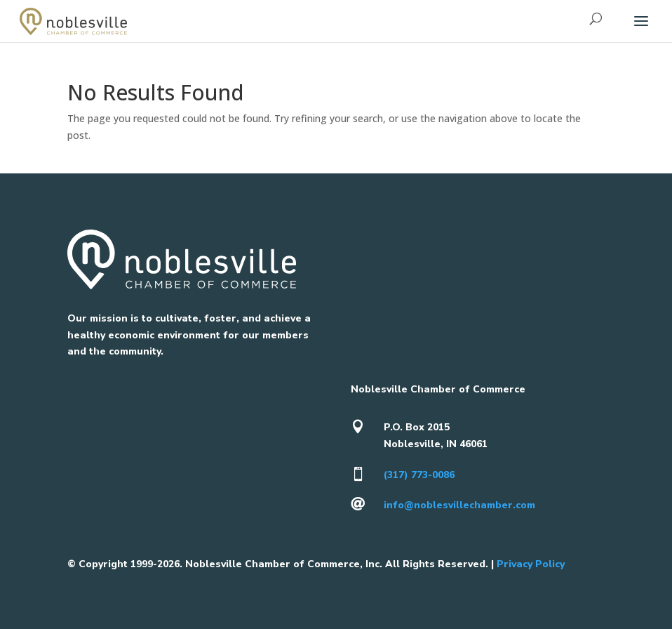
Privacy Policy (531, 564)
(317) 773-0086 (419, 475)
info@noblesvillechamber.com (459, 505)
